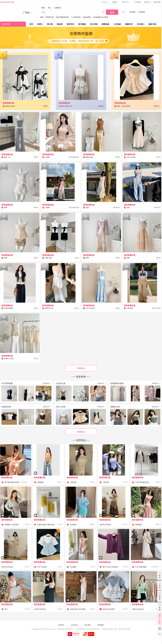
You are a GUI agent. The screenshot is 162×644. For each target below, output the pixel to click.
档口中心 (126, 2)
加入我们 (88, 625)
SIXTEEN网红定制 (142, 482)
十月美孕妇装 (76, 17)
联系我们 (101, 625)
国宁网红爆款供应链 (12, 482)
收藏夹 (116, 2)
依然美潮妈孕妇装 (62, 17)
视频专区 (129, 24)
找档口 (40, 24)
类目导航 (6, 24)
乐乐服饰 (73, 525)
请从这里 (7, 2)
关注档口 (141, 24)
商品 (43, 8)
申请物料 (142, 12)
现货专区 (70, 24)
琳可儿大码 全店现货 (110, 567)
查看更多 (81, 432)
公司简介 (61, 625)
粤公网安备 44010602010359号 (88, 629)
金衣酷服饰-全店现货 (101, 17)
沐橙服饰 (40, 482)
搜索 (112, 12)
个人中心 (105, 2)
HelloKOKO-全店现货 (78, 609)
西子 (6, 609)
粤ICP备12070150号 (65, 629)
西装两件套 (50, 17)
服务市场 (152, 24)
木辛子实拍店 (42, 567)
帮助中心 (147, 2)
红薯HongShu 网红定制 (46, 525)
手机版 (137, 2)
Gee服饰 (73, 567)
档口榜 (50, 24)
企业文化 (74, 625)
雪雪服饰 (138, 525)
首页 (31, 24)
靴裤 (42, 17)
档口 (50, 8)
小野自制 (73, 482)
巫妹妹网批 (87, 17)
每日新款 (82, 24)
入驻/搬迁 (132, 12)
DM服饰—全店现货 (12, 525)
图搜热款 (106, 24)
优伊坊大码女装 (105, 525)
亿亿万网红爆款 (141, 567)
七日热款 (117, 24)
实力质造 (94, 24)
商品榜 (60, 24)
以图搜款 (58, 8)
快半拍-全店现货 (108, 609)
